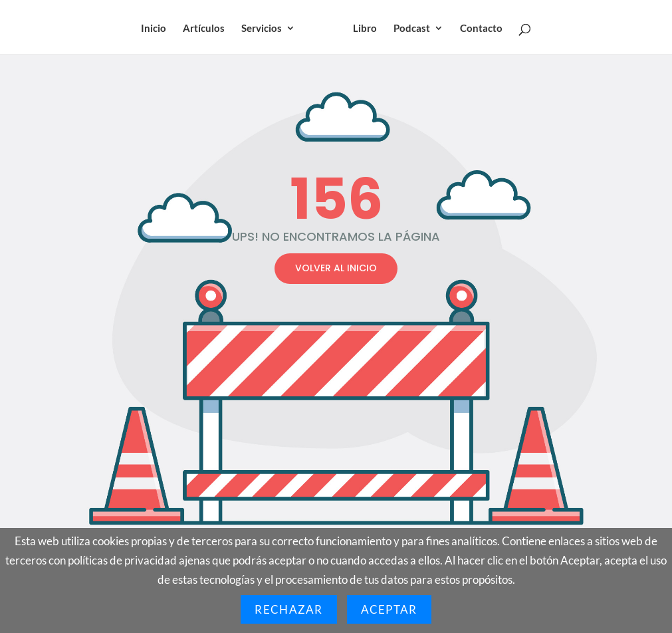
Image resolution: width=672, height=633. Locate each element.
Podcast (412, 29)
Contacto (481, 29)
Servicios (262, 29)
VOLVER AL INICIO (336, 268)
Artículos (204, 29)
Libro (365, 29)
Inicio (154, 29)
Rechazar (288, 609)
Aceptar (389, 609)
